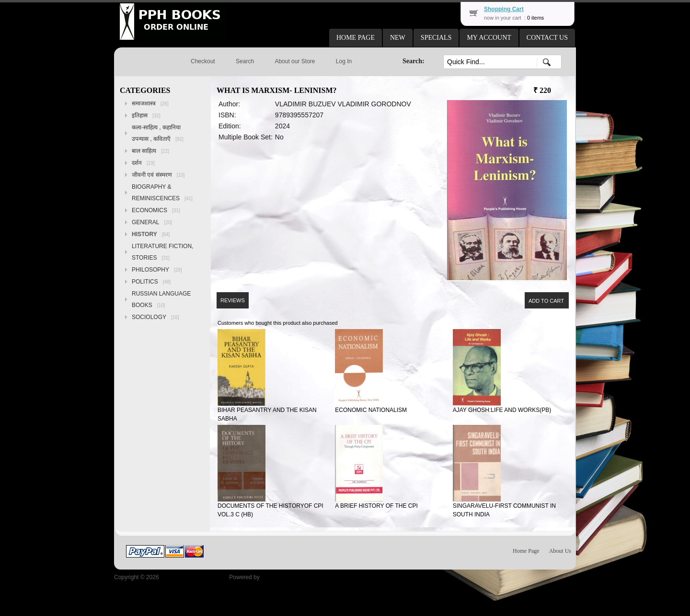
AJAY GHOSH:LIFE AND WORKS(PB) (502, 410)
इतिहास (146, 115)
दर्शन (143, 163)
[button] (356, 38)
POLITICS (151, 282)
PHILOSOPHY (157, 270)
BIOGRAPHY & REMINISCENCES (162, 193)
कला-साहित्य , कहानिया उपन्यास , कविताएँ (158, 133)
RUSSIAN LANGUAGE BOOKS (161, 299)
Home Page (526, 551)
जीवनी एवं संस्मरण (158, 175)
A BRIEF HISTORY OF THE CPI (376, 506)
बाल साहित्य (150, 151)
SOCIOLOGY (155, 317)
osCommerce (278, 577)
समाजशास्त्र (150, 103)
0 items (535, 18)
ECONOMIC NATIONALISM (371, 410)
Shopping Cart (504, 9)
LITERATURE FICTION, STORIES (162, 252)
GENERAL (152, 222)
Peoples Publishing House (194, 577)
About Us (560, 551)
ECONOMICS (156, 210)
